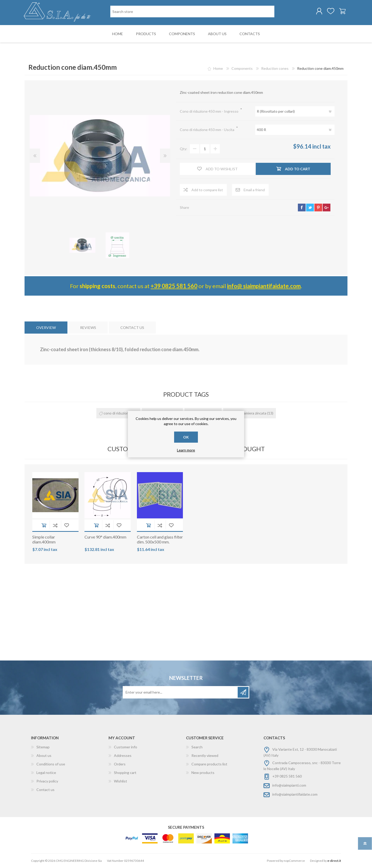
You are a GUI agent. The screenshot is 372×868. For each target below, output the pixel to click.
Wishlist (121, 781)
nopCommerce (294, 861)
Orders (120, 764)
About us (44, 756)
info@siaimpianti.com (289, 785)
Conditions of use (51, 764)
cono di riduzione (117, 413)
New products (203, 773)
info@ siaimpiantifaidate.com (264, 286)
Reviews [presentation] (88, 328)
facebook (302, 208)
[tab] (46, 328)
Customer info (126, 747)
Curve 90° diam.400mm (105, 537)
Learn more (186, 450)
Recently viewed (205, 756)
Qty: (184, 149)
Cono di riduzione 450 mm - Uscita (207, 130)
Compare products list (209, 764)
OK (186, 437)
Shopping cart (342, 11)
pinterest (318, 208)
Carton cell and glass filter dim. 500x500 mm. (160, 540)
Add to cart (44, 525)
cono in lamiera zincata (248, 413)
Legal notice (46, 773)
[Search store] (192, 12)
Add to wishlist (67, 525)
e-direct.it (334, 861)
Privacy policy (47, 781)
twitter (310, 208)
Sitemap (43, 747)
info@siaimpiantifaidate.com (295, 794)
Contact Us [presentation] (132, 328)
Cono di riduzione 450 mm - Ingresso (210, 112)
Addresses (123, 756)
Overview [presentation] (46, 328)
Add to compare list (55, 525)
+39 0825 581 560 (174, 286)
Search (197, 747)
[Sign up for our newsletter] (181, 693)
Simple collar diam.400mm (44, 540)
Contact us (45, 790)
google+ (327, 208)
